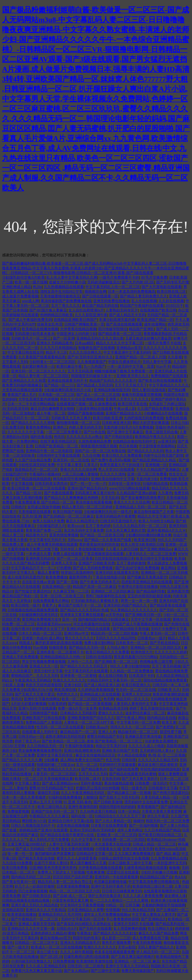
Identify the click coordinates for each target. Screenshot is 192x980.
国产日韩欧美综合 (36, 896)
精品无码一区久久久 (132, 699)
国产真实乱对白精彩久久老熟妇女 (84, 924)
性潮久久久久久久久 (100, 947)
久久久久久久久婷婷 (171, 652)
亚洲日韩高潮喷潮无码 (82, 751)
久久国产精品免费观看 (155, 409)
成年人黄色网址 (130, 830)
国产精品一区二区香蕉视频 (90, 704)
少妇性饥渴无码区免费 (36, 465)
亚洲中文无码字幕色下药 (111, 886)
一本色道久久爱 (38, 554)
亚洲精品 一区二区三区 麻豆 (137, 961)
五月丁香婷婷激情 (131, 563)
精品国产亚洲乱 (142, 329)
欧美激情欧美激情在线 (94, 961)
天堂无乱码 (110, 498)
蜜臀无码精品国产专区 (105, 737)
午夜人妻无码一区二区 (158, 634)
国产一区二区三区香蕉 (75, 559)
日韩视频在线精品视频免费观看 (33, 610)
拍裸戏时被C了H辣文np (55, 765)
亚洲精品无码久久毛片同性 (60, 915)
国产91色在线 (94, 432)
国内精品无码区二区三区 (31, 877)
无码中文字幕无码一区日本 (83, 919)
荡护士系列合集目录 (104, 896)
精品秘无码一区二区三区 (138, 732)
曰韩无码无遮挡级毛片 (118, 521)
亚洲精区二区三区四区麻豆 (113, 591)
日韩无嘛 (132, 905)
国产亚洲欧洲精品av (156, 549)
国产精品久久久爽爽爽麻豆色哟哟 (72, 498)
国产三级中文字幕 (105, 971)
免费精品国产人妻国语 (44, 723)
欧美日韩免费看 (15, 868)
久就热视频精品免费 (95, 441)
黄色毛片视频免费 (116, 943)
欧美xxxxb (76, 526)
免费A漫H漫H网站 (99, 643)
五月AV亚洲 (31, 516)
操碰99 (139, 821)
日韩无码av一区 (31, 737)
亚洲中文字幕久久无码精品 (127, 966)
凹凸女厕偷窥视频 (33, 891)
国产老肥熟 (165, 727)
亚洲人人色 (107, 732)
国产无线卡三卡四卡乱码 (119, 797)
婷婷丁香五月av (27, 741)
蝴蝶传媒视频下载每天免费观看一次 (124, 371)
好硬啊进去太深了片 (48, 629)
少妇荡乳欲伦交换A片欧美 (23, 278)
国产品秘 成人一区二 (70, 896)
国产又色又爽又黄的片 (140, 779)
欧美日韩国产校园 (67, 512)
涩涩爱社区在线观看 (123, 872)
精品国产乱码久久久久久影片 (113, 381)
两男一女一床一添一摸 (139, 601)
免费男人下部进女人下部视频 (61, 872)
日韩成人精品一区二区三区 (154, 844)
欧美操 (180, 559)
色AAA (180, 877)
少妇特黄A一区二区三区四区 (52, 362)
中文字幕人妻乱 (27, 783)
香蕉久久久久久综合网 (78, 470)
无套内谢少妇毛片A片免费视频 (128, 427)
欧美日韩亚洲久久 (136, 685)
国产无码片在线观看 (95, 929)
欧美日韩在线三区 (171, 292)
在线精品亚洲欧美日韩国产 (75, 320)
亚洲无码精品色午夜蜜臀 (116, 516)
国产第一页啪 (67, 582)
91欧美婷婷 (57, 704)
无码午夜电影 (91, 783)
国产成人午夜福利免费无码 (30, 320)
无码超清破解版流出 (104, 282)
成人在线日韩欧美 (113, 676)
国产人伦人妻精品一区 (113, 821)
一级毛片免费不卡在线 (163, 343)
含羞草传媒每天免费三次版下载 (33, 549)
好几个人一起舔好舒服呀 (35, 886)
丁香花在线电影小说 (109, 577)
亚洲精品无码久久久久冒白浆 (100, 338)
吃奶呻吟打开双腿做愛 (118, 765)
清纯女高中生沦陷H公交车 (61, 292)
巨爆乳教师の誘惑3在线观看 (87, 957)
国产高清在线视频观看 (124, 324)
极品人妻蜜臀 (48, 573)
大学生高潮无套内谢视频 (38, 399)
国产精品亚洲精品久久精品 (155, 460)
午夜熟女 (84, 933)
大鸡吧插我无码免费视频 (144, 418)
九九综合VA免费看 (17, 863)
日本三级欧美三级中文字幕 (130, 863)
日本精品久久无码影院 (78, 713)
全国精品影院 (13, 910)
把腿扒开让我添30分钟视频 (98, 788)
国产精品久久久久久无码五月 (84, 666)
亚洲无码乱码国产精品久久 (126, 605)
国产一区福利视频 (143, 826)
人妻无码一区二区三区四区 (55, 774)
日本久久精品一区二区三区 (40, 634)
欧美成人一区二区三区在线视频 (56, 947)
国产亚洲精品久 (153, 919)
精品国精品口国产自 (156, 877)
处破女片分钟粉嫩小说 (67, 282)
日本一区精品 (129, 812)
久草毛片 (91, 465)
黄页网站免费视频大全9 (41, 619)
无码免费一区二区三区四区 (124, 840)
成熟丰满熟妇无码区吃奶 (65, 737)
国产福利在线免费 (124, 769)
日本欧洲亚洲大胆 (116, 423)
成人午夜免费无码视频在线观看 (52, 545)
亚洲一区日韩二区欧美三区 (62, 596)
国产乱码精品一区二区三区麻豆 (68, 516)
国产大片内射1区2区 (138, 282)
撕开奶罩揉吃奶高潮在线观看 (59, 643)
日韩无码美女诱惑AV (52, 484)
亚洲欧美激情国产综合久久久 (91, 718)
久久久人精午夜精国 (76, 952)
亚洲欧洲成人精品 (17, 287)
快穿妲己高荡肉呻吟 (77, 573)
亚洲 (29, 446)
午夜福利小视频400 (45, 474)
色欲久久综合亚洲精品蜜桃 (82, 399)
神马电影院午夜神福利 (71, 479)
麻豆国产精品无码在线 (100, 306)
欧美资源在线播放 (22, 915)
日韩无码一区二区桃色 (86, 966)
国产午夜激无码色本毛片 (100, 582)
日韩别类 (129, 760)
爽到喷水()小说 (34, 821)
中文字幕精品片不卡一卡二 (33, 568)
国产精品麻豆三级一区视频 (129, 793)
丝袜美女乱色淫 (50, 324)
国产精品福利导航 (151, 591)
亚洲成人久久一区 (44, 666)
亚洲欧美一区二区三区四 (117, 835)
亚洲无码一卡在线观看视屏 (116, 877)
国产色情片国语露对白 (171, 793)
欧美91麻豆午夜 (69, 367)
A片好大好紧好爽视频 (29, 704)
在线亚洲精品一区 (56, 587)
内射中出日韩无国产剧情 (163, 456)
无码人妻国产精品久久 (156, 947)
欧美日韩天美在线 (132, 404)
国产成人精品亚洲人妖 (102, 685)
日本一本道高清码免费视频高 (132, 292)
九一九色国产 (94, 367)
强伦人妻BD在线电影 (149, 390)
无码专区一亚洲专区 (125, 484)
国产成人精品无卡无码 (127, 315)
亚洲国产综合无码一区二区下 (55, 812)
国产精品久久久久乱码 (145, 451)
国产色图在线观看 (59, 493)
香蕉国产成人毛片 (22, 395)
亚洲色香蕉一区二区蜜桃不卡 (60, 652)
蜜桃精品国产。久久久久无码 (35, 676)
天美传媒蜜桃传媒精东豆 (60, 296)
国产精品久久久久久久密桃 (33, 423)
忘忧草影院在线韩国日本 (114, 559)
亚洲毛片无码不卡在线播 (133, 924)
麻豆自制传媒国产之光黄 (154, 512)
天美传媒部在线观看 (35, 512)
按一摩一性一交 (20, 854)
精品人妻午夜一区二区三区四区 (44, 376)
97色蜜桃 (64, 568)
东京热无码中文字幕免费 (84, 530)
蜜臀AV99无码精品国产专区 (52, 788)
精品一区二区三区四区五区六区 (75, 891)
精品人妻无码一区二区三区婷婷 (88, 507)
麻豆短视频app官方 (55, 938)
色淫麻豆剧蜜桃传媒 (110, 882)
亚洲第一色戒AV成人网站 (42, 638)
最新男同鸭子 (80, 577)
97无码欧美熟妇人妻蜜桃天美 (95, 601)
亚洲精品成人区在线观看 (100, 694)
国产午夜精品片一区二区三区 (35, 919)
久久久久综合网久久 (85, 352)
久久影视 (175, 357)
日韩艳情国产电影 (44, 713)
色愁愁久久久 (67, 694)
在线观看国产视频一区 (75, 404)
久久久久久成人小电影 (146, 746)
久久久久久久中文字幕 (25, 432)
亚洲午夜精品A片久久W (166, 530)
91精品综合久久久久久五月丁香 (120, 816)
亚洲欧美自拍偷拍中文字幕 (113, 479)
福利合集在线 (41, 437)
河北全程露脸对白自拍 (91, 624)
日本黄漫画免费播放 (73, 886)
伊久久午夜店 (158, 816)
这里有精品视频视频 (73, 826)
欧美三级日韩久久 (52, 807)
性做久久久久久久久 (69, 680)
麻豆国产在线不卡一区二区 (80, 605)
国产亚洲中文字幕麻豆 (125, 432)
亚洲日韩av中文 (76, 634)
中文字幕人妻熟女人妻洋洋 (153, 915)
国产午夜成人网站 (131, 718)
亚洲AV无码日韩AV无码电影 (92, 830)
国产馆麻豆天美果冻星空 (147, 577)
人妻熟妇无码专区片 (122, 310)
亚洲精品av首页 (129, 348)
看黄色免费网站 (38, 427)
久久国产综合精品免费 (33, 460)
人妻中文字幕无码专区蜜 (69, 844)
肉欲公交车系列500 (111, 746)
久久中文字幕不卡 (86, 840)
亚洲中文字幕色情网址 (42, 699)
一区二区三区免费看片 (64, 432)
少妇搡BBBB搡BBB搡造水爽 (148, 535)
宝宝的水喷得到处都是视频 (149, 596)
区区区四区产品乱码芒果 (73, 877)
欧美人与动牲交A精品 (156, 521)
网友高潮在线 (65, 690)
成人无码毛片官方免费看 (49, 840)
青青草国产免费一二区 (44, 530)
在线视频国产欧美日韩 (158, 310)
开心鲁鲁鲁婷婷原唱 (123, 919)
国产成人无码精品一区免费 (37, 849)
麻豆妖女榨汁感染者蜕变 (158, 765)
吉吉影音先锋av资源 (38, 582)
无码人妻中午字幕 (157, 362)
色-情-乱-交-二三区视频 (167, 755)
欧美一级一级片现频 (31, 282)
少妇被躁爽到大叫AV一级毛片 (108, 512)
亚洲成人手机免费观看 (20, 657)
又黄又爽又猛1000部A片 (27, 844)
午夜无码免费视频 (147, 943)
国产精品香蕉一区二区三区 (120, 334)
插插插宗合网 (95, 292)
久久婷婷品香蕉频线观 (96, 690)
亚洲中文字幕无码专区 (55, 755)
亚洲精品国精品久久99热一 (62, 657)
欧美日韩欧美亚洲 (107, 418)
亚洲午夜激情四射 (83, 807)
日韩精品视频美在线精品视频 (26, 901)
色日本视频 (128, 446)
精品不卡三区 (56, 352)
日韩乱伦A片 (67, 929)
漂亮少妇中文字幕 (48, 671)
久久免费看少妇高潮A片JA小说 (27, 690)
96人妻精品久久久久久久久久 (134, 610)
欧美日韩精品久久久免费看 (107, 652)
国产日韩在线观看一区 (100, 296)
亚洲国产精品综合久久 (124, 413)
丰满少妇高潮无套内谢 (117, 320)
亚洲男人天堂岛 (64, 563)
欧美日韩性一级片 (25, 605)
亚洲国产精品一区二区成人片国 (140, 357)
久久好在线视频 (171, 301)
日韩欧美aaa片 (97, 727)
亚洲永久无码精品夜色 (55, 343)
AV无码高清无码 (15, 409)
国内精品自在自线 (162, 718)
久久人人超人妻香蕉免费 (143, 896)
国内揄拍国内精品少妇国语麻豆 (104, 619)
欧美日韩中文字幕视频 (154, 559)
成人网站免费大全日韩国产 (82, 760)
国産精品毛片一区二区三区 (36, 470)
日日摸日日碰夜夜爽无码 (122, 891)
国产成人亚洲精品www (60, 783)
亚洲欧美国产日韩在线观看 (44, 718)
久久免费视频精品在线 (169, 858)
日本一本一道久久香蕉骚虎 (24, 797)
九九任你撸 (91, 456)
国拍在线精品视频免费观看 (165, 680)
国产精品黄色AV (94, 769)
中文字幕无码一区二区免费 (138, 723)
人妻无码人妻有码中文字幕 (135, 704)
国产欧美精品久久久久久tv (58, 769)
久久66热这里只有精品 (98, 812)
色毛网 (109, 699)
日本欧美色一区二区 (132, 643)
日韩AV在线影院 (99, 657)
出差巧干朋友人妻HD (51, 863)
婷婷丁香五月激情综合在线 (152, 708)
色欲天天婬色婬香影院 (44, 685)
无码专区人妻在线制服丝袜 (82, 549)
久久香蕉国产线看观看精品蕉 (42, 357)
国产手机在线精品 (164, 643)
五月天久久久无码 (93, 774)
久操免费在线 (105, 404)
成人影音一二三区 (116, 938)
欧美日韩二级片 (87, 779)
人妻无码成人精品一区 (159, 797)
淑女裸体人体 (175, 896)
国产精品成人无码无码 (95, 385)
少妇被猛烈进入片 (51, 526)
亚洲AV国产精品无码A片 (88, 488)
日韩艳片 (18, 507)
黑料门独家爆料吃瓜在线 (106, 596)
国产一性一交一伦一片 (88, 484)
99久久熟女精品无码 (138, 910)
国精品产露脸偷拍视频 (86, 413)
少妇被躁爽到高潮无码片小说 (68, 390)
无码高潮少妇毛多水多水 (35, 334)
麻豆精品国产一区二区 (78, 732)
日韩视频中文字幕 (163, 788)
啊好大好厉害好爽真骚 (151, 423)
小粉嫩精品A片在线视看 (163, 413)
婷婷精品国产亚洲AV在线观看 (43, 830)
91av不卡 (163, 367)
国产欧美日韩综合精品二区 (160, 835)
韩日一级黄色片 (134, 788)
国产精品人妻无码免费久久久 (144, 296)
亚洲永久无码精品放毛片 (80, 943)
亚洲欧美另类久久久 (133, 376)
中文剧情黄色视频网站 (157, 446)
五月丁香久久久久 (66, 306)
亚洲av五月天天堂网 (45, 802)
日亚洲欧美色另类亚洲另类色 (53, 868)
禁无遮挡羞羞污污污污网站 (136, 657)
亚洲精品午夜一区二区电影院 (49, 451)
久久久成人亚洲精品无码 (46, 966)
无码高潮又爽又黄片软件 (95, 493)
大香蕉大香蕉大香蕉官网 (162, 812)
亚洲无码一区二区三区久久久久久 (38, 371)
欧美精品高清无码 (113, 708)
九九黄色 (165, 493)
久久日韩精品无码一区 (45, 746)
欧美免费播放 (56, 577)
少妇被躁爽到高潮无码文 (38, 615)
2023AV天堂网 (14, 746)
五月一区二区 (87, 765)
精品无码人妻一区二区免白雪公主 (65, 882)
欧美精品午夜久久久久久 (155, 437)
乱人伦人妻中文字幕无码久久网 (72, 278)
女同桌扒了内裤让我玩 (167, 404)
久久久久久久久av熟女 (84, 437)
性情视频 (113, 910)
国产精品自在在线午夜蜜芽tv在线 (67, 835)
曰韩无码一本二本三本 (171, 685)
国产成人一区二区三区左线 (98, 395)
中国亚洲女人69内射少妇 (76, 334)
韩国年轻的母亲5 (86, 938)
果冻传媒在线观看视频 (94, 502)
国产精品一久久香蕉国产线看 (108, 540)
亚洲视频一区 (156, 465)
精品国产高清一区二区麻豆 (94, 587)
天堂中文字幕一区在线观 (151, 619)
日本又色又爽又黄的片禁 (125, 530)
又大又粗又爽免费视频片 (134, 854)
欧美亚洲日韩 (145, 540)
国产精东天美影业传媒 (36, 858)
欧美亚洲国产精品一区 (155, 320)
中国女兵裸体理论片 (124, 362)
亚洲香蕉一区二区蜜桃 (78, 676)
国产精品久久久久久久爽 (22, 760)
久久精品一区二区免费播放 (131, 671)
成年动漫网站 (155, 324)
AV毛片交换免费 (154, 278)
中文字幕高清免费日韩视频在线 (154, 882)
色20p (37, 287)
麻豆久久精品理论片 (82, 521)
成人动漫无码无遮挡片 (25, 577)
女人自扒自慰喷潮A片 (86, 310)
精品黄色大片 (36, 535)
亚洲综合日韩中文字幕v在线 (71, 821)
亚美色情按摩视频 (64, 535)
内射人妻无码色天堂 (85, 427)
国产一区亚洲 (64, 338)
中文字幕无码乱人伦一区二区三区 (113, 287)
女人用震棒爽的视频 (130, 929)
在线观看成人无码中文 (40, 732)
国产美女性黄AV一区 (19, 882)
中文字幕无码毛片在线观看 (86, 671)
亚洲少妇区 (73, 685)
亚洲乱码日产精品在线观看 (89, 629)
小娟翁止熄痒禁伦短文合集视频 (124, 858)
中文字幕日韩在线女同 (25, 352)
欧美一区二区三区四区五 (82, 699)
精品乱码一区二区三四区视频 (114, 634)
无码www (75, 540)
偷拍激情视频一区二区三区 (78, 423)
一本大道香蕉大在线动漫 (111, 844)
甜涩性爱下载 (171, 732)
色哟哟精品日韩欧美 (56, 315)
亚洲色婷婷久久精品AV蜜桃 (53, 933)
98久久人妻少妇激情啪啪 (130, 666)
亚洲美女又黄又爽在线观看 (82, 615)
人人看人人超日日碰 (122, 549)
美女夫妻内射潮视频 (77, 849)
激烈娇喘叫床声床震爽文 (55, 854)
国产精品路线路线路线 (33, 479)
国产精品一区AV (29, 493)
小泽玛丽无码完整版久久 (31, 961)
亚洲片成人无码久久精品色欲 (35, 905)
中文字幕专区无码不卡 (47, 540)
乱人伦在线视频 (144, 301)
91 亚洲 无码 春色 (78, 802)
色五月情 (113, 760)
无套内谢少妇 (147, 479)
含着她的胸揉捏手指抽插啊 (163, 905)
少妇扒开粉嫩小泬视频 (159, 872)
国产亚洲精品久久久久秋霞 (24, 381)
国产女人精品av (76, 971)
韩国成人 (26, 643)
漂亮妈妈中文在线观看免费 (146, 802)
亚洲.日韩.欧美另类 (138, 849)
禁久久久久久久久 (79, 638)
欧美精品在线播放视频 (40, 329)
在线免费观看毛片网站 (51, 601)
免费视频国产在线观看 (169, 376)
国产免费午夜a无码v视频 (111, 460)
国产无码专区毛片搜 (172, 282)
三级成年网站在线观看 (94, 409)
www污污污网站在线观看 (129, 488)
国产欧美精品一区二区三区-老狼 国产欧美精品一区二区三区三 (92, 741)
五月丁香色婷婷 (98, 526)
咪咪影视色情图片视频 (99, 446)
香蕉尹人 (49, 605)
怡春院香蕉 (58, 648)
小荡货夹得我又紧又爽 (70, 901)
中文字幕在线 (22, 484)
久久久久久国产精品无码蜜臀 (26, 563)
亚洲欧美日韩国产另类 (120, 751)
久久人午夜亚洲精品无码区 (83, 793)
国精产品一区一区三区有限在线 (100, 451)
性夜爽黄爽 (95, 872)
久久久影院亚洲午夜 (91, 315)
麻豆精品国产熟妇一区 (20, 596)
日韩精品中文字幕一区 (94, 854)
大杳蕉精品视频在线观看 (22, 390)
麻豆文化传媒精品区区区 (95, 755)
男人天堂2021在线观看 (116, 470)
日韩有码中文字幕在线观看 (58, 456)
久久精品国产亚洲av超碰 (136, 493)
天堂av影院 (127, 947)
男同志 (16, 699)
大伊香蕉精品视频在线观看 (100, 868)
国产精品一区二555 (59, 385)
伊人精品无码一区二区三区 (158, 952)
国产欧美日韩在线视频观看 (160, 381)
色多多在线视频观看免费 (114, 952)
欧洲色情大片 (142, 652)
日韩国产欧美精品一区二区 (57, 446)
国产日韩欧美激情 (108, 802)
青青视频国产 (148, 807)
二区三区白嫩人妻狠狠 (80, 474)
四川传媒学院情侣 (113, 329)
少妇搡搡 (51, 760)
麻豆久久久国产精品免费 (158, 933)
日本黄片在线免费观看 (109, 826)
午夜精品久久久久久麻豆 (49, 816)
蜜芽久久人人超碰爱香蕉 (76, 858)
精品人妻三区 (13, 535)
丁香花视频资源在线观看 (104, 554)
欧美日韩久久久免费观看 (122, 456)
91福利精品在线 (155, 484)
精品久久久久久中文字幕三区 (119, 343)
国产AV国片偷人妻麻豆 (48, 310)
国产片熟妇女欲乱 (119, 437)
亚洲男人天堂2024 (136, 694)
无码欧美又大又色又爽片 (71, 418)
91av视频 (40, 648)
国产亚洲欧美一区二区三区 (116, 662)
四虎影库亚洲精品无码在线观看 (147, 582)
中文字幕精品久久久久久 (169, 385)
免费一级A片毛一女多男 (77, 708)
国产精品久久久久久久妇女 (115, 933)
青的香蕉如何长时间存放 (99, 545)
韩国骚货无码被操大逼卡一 (93, 376)
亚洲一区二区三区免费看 (147, 474)
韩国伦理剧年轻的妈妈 (117, 807)
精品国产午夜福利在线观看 (142, 306)
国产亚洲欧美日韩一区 (143, 615)
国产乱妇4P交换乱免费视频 (137, 568)
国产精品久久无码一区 (87, 648)
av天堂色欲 (114, 615)
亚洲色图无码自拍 (40, 559)
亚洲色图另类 (178, 591)
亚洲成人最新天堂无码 (36, 924)
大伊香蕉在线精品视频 (78, 329)
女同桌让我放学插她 (44, 507)
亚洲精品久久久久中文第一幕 (31, 929)
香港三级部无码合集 (162, 432)
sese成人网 (30, 301)
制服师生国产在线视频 (97, 348)
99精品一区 (114, 905)
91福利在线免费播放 (65, 797)
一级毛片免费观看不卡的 (119, 278)
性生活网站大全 (161, 929)
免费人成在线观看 (67, 554)
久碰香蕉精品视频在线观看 (145, 868)
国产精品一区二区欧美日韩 (102, 535)
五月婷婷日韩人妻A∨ (157, 751)
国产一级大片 (18, 947)
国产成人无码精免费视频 (93, 568)
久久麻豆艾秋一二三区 (71, 591)
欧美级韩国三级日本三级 (152, 886)
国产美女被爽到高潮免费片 (143, 498)
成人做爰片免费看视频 (20, 296)
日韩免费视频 (64, 961)
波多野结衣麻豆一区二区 (145, 713)
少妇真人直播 (13, 685)
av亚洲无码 (167, 441)
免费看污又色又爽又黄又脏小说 (36, 971)
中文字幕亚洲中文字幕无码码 (127, 352)
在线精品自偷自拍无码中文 (135, 441)
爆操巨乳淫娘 (48, 793)
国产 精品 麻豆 (168, 854)
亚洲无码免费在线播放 (111, 301)
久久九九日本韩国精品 (58, 348)
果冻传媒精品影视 (119, 783)
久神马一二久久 (80, 662)
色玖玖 (59, 437)
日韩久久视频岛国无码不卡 (33, 826)
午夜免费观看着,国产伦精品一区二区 (44, 502)
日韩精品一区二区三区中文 (36, 943)
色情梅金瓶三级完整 (156, 662)
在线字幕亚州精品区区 (58, 441)
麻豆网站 (168, 568)
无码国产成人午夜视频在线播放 (137, 624)
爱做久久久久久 (111, 713)
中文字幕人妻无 (69, 465)
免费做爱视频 (18, 812)
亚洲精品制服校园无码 (112, 390)
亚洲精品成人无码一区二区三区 (141, 507)
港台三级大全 (47, 952)
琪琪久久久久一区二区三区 (132, 727)
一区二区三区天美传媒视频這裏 (47, 779)
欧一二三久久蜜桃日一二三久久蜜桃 (120, 901)
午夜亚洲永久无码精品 (33, 680)
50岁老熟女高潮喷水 (161, 741)
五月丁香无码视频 (166, 666)
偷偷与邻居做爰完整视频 (142, 395)
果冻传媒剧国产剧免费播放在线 (66, 301)
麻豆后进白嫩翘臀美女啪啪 (52, 409)
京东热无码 (111, 779)
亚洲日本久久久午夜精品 (46, 910)
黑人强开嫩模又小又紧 (88, 863)
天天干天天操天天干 (131, 385)
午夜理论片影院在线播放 (138, 587)
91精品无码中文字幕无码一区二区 (114, 680)
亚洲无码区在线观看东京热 (117, 573)
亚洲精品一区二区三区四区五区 (156, 648)
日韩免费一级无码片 (151, 783)
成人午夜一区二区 (51, 413)
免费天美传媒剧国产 (138, 971)
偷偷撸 (174, 868)
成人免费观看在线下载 (150, 938)
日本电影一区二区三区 (56, 395)
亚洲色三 (60, 427)
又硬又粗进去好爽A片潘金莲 (148, 338)
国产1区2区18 (51, 957)
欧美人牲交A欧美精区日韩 (142, 545)
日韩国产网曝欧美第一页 (84, 324)
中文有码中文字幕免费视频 (82, 905)
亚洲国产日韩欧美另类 (97, 563)
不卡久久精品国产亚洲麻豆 (158, 470)
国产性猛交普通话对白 (33, 591)
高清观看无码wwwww (54, 624)
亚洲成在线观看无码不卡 (67, 381)
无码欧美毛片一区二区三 (31, 338)
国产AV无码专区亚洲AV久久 (90, 357)
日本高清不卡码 (142, 676)
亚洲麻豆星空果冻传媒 (143, 737)
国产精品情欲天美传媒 (131, 629)
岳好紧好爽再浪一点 (38, 367)
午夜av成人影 (124, 409)
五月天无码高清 (80, 371)
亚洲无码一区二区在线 (71, 460)
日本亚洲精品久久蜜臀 (86, 910)
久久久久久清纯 (113, 474)
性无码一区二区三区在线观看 (60, 727)
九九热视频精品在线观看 (64, 287)
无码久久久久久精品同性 (116, 638)
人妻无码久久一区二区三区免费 (151, 554)
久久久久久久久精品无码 (158, 760)
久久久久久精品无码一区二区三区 (140, 526)
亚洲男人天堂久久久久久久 (127, 399)
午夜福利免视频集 (79, 746)
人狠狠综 (90, 797)
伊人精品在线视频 (132, 755)
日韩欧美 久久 (169, 690)
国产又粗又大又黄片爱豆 (35, 694)
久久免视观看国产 (92, 362)
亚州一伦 (69, 619)
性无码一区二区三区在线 (136, 690)
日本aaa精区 (84, 343)
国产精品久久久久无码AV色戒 (84, 610)
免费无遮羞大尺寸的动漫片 (121, 465)
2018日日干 (174, 306)
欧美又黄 (169, 723)
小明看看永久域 (108, 849)
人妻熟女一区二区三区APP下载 (89, 723)
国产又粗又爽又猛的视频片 (133, 957)
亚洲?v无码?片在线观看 (37, 708)
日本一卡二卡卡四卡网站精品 (31, 404)
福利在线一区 (82, 816)
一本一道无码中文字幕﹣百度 (131, 367)
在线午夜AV (21, 629)
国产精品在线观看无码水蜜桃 (133, 774)
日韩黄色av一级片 (152, 638)
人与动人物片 (118, 648)
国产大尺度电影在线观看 (162, 287)
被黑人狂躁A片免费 (48, 521)
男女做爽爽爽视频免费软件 (40, 751)
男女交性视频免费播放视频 (44, 662)
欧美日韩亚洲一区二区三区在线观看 (36, 488)
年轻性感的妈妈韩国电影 (160, 769)
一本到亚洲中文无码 (170, 863)
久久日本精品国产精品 (162, 830)
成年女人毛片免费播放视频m (107, 915)
